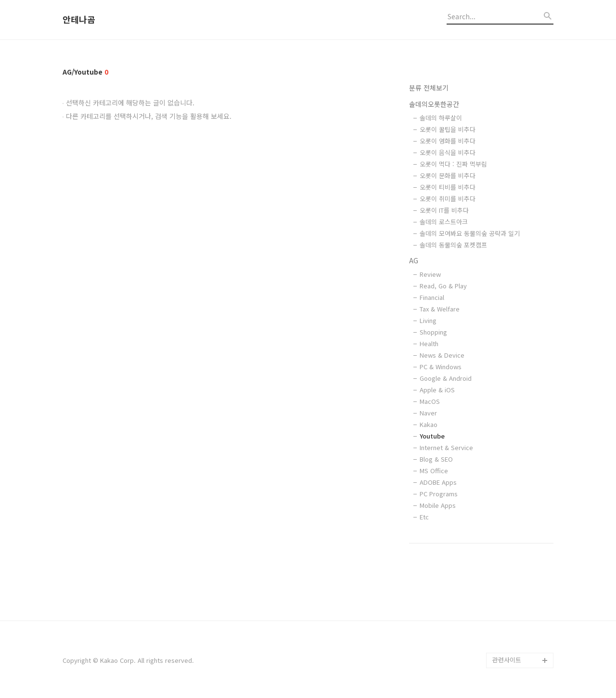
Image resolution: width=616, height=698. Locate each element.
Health (429, 343)
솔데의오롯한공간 (434, 104)
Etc (424, 517)
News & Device (442, 355)
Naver (428, 413)
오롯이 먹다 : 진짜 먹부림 (453, 164)
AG (414, 260)
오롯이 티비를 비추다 (448, 187)
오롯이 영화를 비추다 (448, 141)
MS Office (434, 471)
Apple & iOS (437, 390)
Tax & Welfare (440, 309)
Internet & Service (446, 447)
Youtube (432, 436)
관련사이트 (507, 660)
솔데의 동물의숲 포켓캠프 (453, 245)
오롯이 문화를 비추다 (448, 175)
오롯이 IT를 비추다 (444, 210)
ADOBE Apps (438, 482)
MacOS (430, 401)
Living (428, 320)
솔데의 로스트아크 (444, 222)
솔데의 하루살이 (441, 118)
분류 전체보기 (429, 88)
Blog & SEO (436, 459)
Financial (432, 297)
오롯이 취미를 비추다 (448, 199)
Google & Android (446, 378)
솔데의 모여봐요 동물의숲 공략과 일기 (470, 233)
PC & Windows (441, 367)
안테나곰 (79, 20)
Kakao (429, 424)
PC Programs (439, 494)
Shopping (433, 332)
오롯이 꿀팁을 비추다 (448, 129)
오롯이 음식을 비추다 (448, 152)
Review (430, 274)
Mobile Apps (438, 505)
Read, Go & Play (443, 286)
